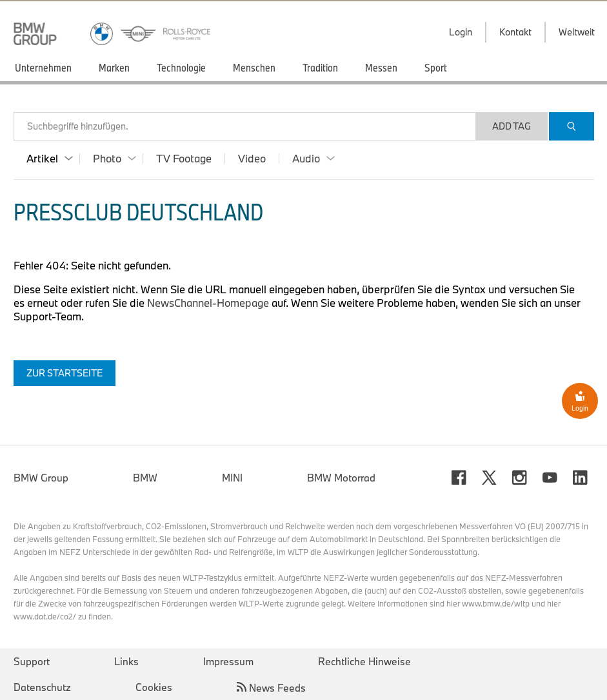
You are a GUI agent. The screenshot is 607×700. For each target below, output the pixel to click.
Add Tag (512, 126)
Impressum (228, 661)
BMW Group (41, 478)
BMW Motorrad (341, 478)
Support (32, 661)
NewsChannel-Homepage (209, 303)
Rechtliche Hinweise (364, 661)
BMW (145, 478)
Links (126, 661)
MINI (232, 478)
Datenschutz (42, 687)
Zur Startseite (65, 373)
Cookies (154, 687)
